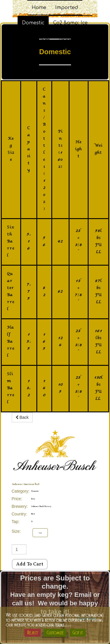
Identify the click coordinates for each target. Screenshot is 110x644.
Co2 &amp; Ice (70, 23)
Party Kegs (37, 38)
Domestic (33, 23)
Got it (78, 633)
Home (39, 8)
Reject (33, 633)
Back (22, 417)
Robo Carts (72, 38)
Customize (55, 633)
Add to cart (30, 564)
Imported (67, 8)
